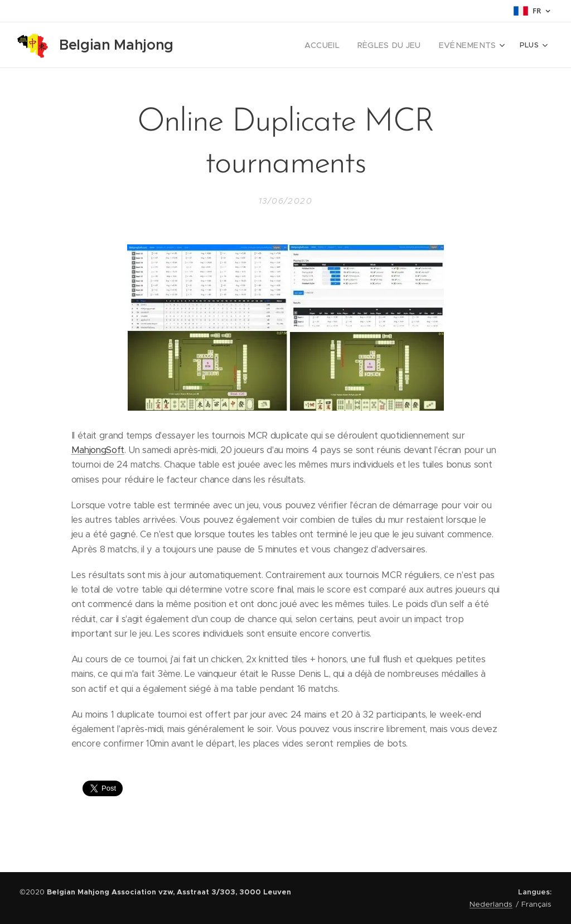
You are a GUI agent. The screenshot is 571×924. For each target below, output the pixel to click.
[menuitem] (338, 45)
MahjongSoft (98, 450)
